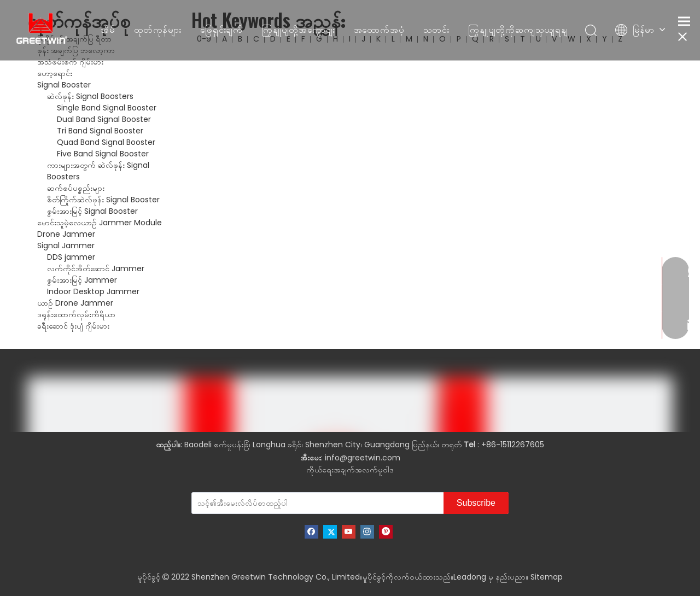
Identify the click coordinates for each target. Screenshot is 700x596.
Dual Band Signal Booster (104, 119)
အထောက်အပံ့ (379, 30)
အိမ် (108, 30)
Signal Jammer (66, 246)
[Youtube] (349, 532)
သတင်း (436, 30)
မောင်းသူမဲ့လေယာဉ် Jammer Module (100, 223)
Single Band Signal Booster (107, 108)
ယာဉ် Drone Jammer (75, 303)
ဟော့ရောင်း (55, 73)
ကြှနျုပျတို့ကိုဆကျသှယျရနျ (518, 30)
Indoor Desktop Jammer (93, 291)
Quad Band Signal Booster (106, 142)
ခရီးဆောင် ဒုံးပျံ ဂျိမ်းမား (73, 326)
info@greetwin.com (363, 458)
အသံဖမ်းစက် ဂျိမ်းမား (70, 62)
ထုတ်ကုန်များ (158, 30)
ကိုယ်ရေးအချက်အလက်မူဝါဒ (350, 470)
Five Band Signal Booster (103, 154)
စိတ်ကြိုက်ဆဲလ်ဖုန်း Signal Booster (103, 200)
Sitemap (547, 577)
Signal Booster (64, 85)
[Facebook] (311, 532)
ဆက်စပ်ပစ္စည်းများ (76, 188)
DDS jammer (71, 257)
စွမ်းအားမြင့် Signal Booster (92, 211)
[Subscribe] (476, 503)
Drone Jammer (66, 234)
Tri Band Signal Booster (100, 131)
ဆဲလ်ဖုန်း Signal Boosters (90, 96)
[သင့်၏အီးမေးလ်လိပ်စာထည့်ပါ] (266, 503)
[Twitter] (330, 532)
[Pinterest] (386, 532)
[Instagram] (367, 532)
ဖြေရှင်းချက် (221, 30)
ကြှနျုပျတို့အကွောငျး (298, 30)
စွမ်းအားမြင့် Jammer (82, 280)
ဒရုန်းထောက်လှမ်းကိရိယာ (76, 314)
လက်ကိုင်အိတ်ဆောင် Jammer (96, 268)
